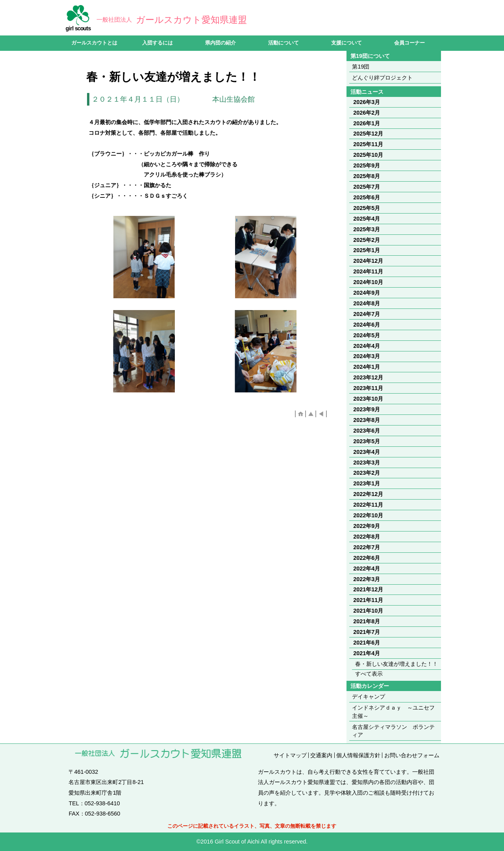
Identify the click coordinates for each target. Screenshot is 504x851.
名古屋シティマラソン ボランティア (393, 731)
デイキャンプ (369, 697)
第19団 (361, 67)
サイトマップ (290, 755)
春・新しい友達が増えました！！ (397, 664)
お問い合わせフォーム (412, 755)
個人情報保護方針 (358, 755)
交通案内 (321, 755)
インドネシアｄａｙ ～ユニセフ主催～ (393, 712)
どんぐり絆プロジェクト (382, 78)
